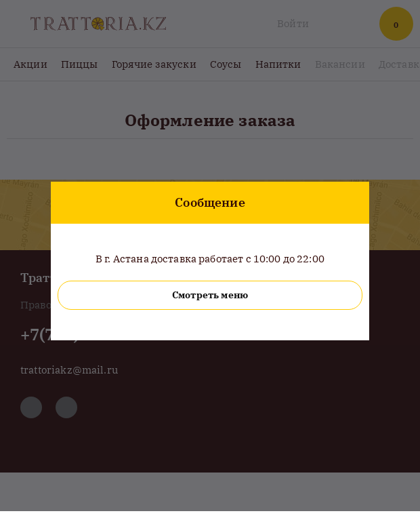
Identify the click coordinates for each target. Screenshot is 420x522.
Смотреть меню (210, 295)
